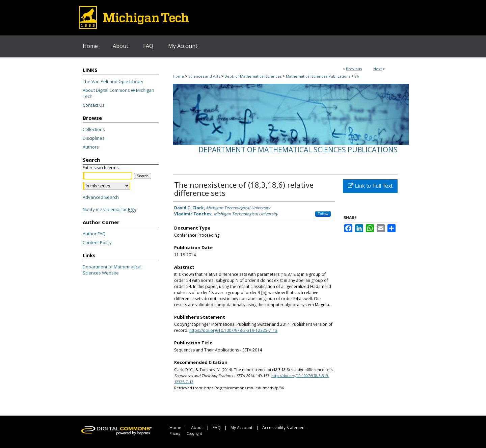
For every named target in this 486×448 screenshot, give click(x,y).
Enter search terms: (101, 168)
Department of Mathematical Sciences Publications (298, 150)
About (197, 428)
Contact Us (94, 105)
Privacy (175, 433)
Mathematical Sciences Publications (318, 76)
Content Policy (97, 242)
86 (357, 76)
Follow (323, 214)
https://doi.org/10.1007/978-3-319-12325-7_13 (233, 330)
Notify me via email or (109, 209)
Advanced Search (101, 197)
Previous (354, 69)
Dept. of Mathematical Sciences (253, 76)
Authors (91, 147)
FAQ (217, 428)
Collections (94, 129)
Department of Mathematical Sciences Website (112, 270)
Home (178, 76)
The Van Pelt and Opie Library (113, 81)
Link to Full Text (370, 186)
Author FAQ (94, 234)
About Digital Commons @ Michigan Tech (118, 93)
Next (377, 69)
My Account (241, 428)
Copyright (194, 433)
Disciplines (94, 138)
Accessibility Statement (284, 428)
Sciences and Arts (204, 76)
